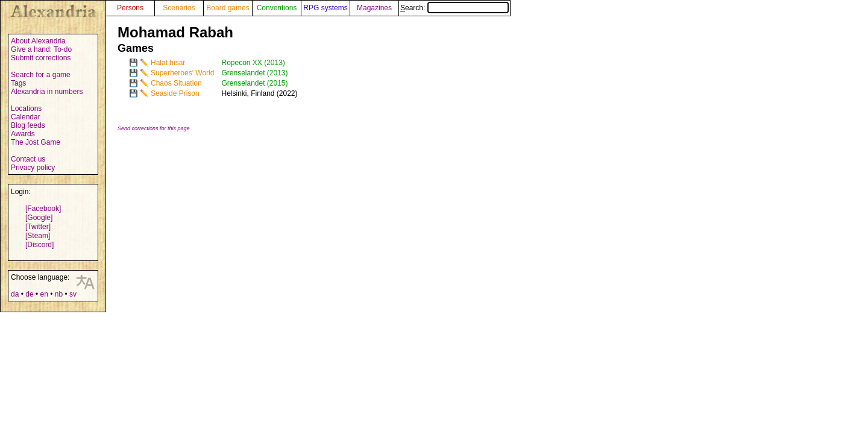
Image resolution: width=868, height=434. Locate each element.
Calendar (26, 117)
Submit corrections (41, 58)
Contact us (28, 159)
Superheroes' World (182, 73)
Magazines (374, 8)
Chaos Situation (176, 83)
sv (73, 294)
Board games (228, 8)
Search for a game (41, 75)
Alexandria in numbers (47, 92)
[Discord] (39, 245)
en (44, 294)
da (15, 294)
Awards (23, 134)
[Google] (39, 218)
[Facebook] (43, 209)
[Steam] (38, 236)
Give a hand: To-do (41, 49)
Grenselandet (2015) (254, 83)
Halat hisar (168, 63)
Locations (26, 108)
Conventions (277, 8)
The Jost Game (36, 142)
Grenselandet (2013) (254, 73)
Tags (18, 83)
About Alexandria (38, 41)
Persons (130, 8)
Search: (454, 8)
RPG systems (325, 8)
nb (59, 294)
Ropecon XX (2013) (253, 63)
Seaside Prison (175, 93)
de (29, 294)
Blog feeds (28, 125)
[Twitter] (38, 227)
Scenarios (179, 8)
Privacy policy (33, 168)
